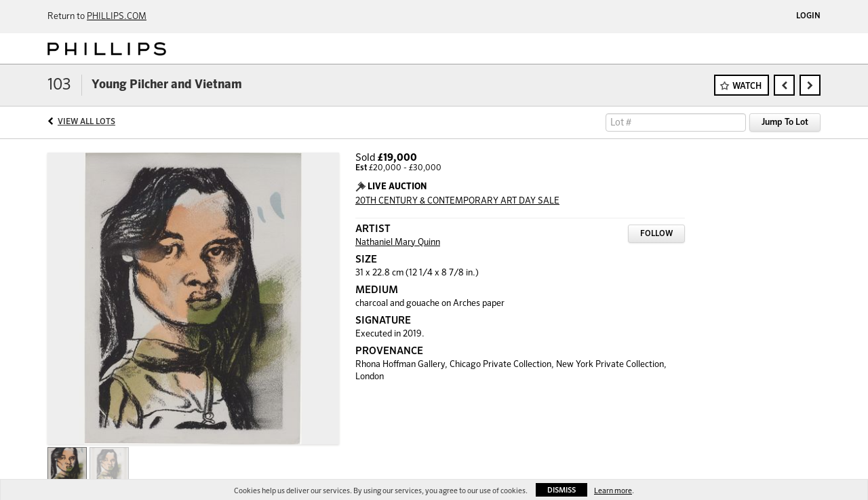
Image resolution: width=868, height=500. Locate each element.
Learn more (613, 491)
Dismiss (561, 490)
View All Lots (86, 122)
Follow (656, 234)
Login (808, 16)
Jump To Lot (785, 122)
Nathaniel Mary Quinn (398, 243)
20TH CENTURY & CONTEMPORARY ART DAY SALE (457, 201)
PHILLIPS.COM (117, 17)
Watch (747, 86)
